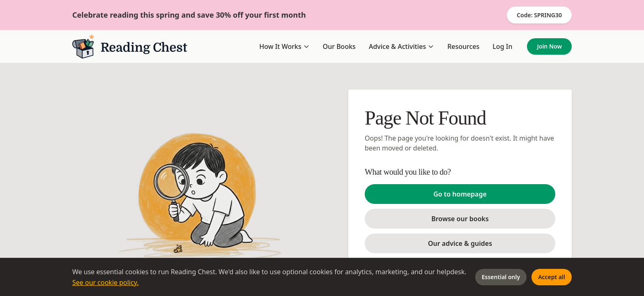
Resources (463, 46)
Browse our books (460, 219)
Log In (502, 46)
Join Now (549, 46)
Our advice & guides (460, 243)
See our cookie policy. (106, 282)
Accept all (552, 277)
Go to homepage (460, 194)
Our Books (339, 46)
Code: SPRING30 (539, 15)
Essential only (501, 277)
